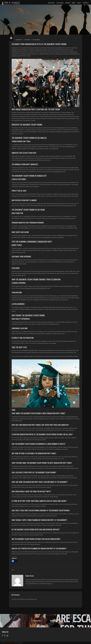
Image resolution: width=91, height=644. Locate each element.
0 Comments (26, 40)
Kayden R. (19, 40)
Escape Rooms (37, 40)
